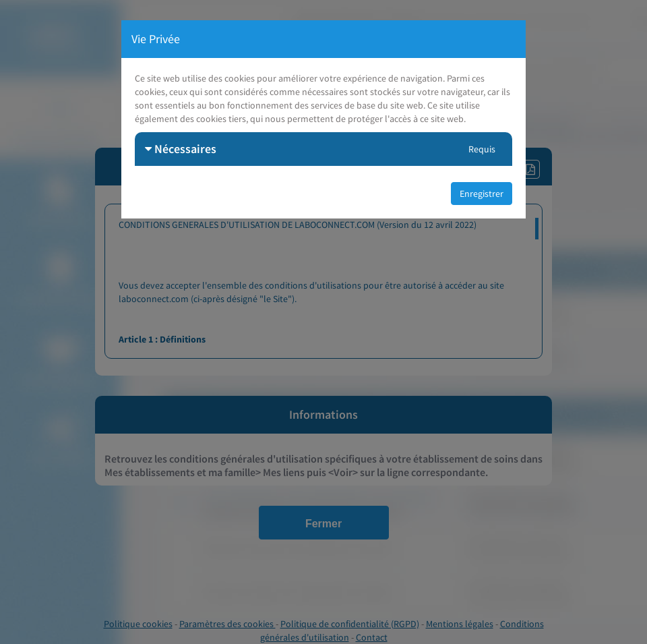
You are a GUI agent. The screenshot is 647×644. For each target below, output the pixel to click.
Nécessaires (181, 149)
